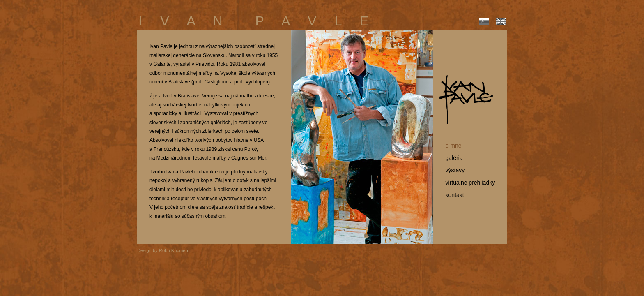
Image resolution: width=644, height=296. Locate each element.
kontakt (452, 195)
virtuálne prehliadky (467, 183)
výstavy (452, 170)
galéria (451, 158)
